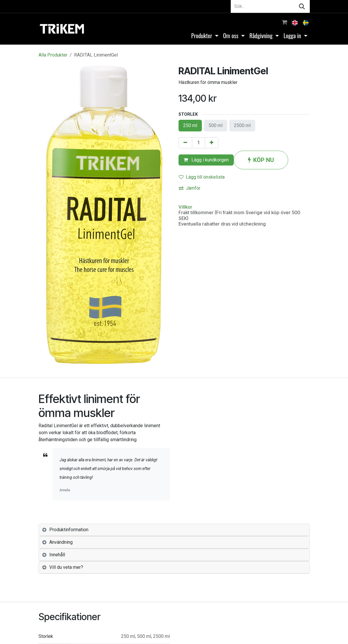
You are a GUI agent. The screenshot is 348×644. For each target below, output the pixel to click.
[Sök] (302, 6)
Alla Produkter (53, 55)
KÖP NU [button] (261, 160)
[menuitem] (295, 22)
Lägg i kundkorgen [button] (206, 160)
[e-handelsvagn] (285, 22)
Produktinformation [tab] (69, 530)
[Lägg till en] (212, 143)
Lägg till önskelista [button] (202, 177)
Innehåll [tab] (57, 555)
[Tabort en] (185, 143)
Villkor (185, 207)
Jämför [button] (190, 188)
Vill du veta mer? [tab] (66, 567)
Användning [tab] (61, 542)
